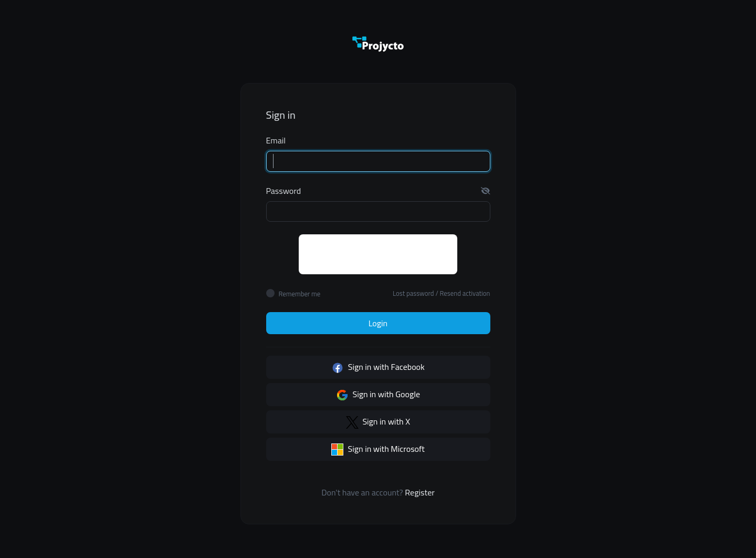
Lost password (413, 293)
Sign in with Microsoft (378, 449)
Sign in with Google (378, 394)
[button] (486, 191)
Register (420, 492)
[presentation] (379, 255)
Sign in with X (378, 421)
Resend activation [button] (465, 293)
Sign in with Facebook (378, 367)
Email (276, 140)
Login (378, 323)
